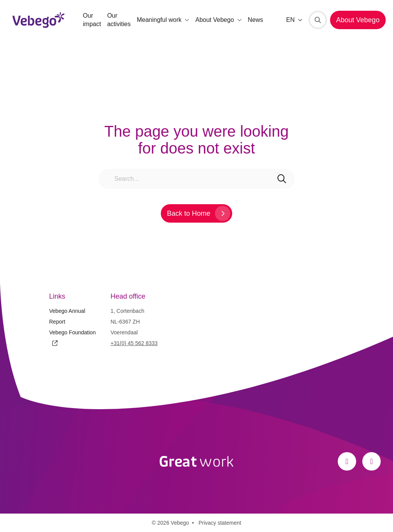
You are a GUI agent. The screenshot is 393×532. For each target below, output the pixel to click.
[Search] (318, 20)
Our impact (92, 20)
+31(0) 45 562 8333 (134, 343)
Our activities (119, 20)
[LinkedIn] (372, 461)
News (256, 20)
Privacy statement (220, 523)
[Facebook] (347, 461)
